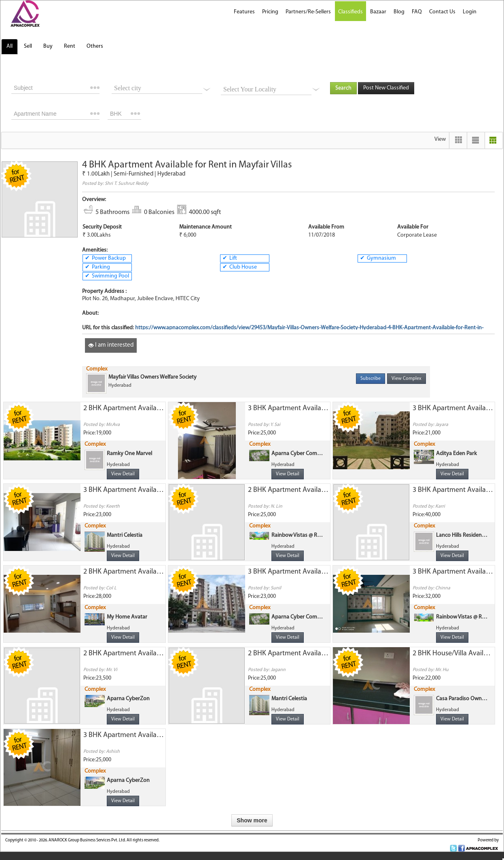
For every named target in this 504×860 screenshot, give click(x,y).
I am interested (111, 345)
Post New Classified (386, 88)
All (10, 46)
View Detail (123, 474)
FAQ (417, 12)
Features (244, 12)
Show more (252, 820)
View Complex (407, 379)
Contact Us (442, 12)
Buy (48, 46)
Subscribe (371, 379)
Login (470, 12)
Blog (399, 12)
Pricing (270, 12)
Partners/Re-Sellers (308, 12)
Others (95, 46)
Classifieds (350, 12)
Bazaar (378, 12)
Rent (70, 46)
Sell (28, 46)
